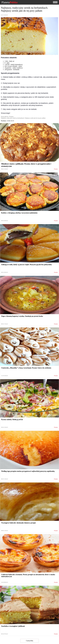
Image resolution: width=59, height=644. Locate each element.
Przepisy (56, 169)
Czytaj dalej (30, 641)
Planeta (9, 2)
